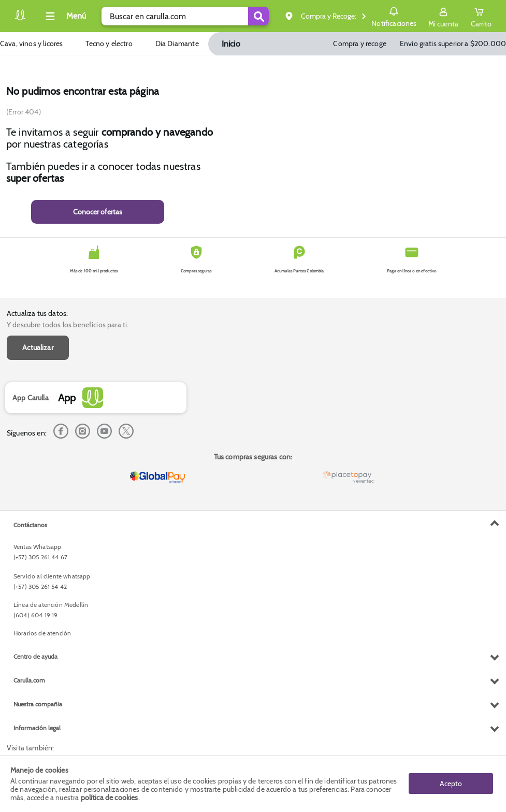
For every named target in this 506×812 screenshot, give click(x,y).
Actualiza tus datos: (37, 313)
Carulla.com (29, 680)
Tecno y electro (109, 44)
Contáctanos (30, 525)
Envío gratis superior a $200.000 (453, 44)
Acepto (451, 784)
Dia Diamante (177, 44)
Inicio (231, 44)
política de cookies (110, 798)
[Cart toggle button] (481, 16)
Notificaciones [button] (394, 16)
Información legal (37, 728)
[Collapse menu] (64, 16)
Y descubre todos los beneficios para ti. (68, 325)
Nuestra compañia (38, 704)
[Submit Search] (258, 16)
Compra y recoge (359, 44)
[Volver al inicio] (20, 19)
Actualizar (38, 347)
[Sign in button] (443, 16)
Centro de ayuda (35, 656)
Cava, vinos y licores (31, 44)
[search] (185, 16)
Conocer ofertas (98, 212)
